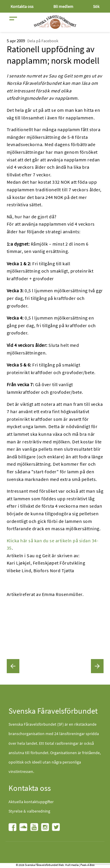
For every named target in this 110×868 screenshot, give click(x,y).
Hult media (72, 865)
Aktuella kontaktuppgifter (31, 802)
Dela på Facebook (43, 41)
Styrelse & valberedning (29, 811)
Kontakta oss (22, 6)
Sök (96, 6)
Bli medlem (63, 6)
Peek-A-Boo (87, 865)
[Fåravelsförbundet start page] (55, 22)
